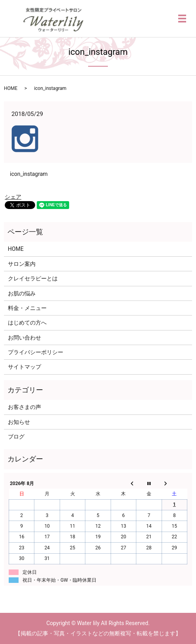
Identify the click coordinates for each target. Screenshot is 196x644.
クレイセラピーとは (33, 278)
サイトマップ (24, 367)
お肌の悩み (22, 293)
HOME (11, 88)
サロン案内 (22, 264)
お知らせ (19, 422)
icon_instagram (29, 174)
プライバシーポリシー (36, 352)
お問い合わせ (24, 338)
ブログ (16, 437)
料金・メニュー (27, 308)
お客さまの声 (24, 407)
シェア (13, 197)
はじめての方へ (27, 323)
